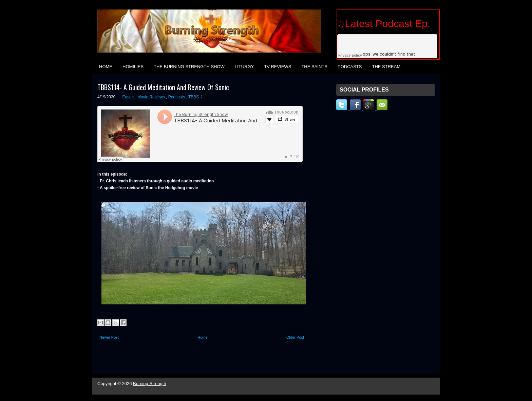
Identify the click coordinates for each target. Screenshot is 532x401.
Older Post (295, 337)
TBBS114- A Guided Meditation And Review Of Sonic (163, 87)
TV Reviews (278, 67)
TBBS (194, 97)
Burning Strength (150, 384)
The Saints (314, 67)
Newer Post (109, 337)
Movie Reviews (152, 97)
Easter (129, 97)
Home (106, 67)
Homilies (133, 67)
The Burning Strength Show (189, 67)
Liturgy (244, 67)
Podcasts (350, 67)
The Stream (386, 67)
